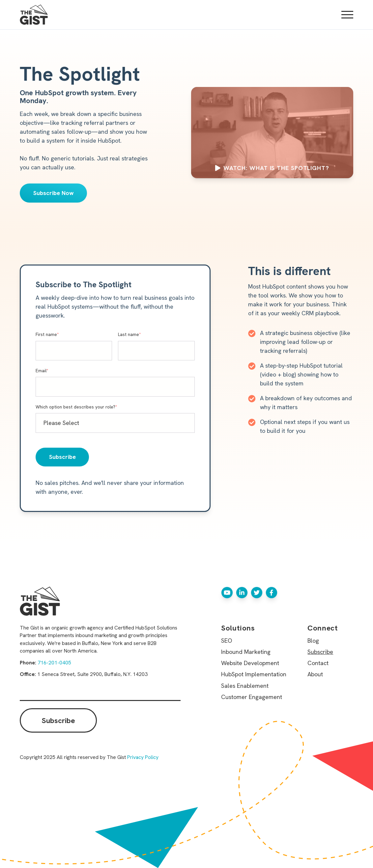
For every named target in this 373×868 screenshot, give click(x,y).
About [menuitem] (315, 674)
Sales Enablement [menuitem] (245, 686)
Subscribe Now (54, 193)
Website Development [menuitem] (250, 663)
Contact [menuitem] (318, 663)
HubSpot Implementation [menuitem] (254, 674)
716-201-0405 (54, 663)
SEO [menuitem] (227, 641)
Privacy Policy (143, 757)
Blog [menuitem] (313, 641)
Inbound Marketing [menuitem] (246, 652)
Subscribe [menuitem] (320, 652)
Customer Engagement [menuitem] (252, 697)
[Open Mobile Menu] (347, 15)
